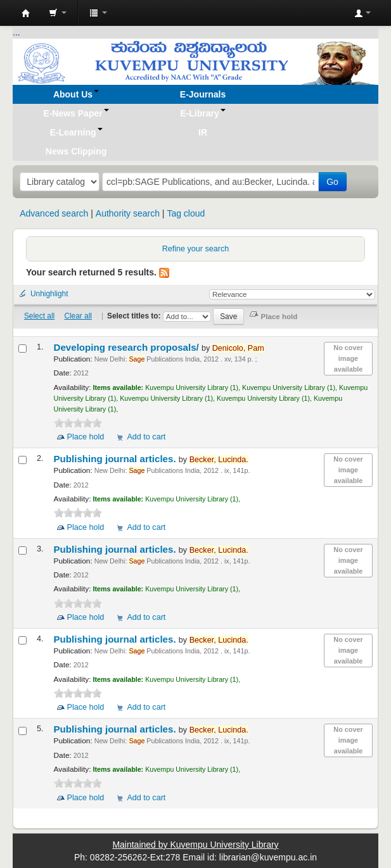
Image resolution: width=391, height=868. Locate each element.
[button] (58, 13)
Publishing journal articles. (116, 459)
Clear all (78, 316)
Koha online (26, 13)
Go (332, 182)
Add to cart (146, 437)
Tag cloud (186, 213)
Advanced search (54, 213)
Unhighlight (49, 294)
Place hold (86, 437)
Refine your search (196, 249)
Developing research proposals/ (128, 347)
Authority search (128, 213)
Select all (39, 316)
